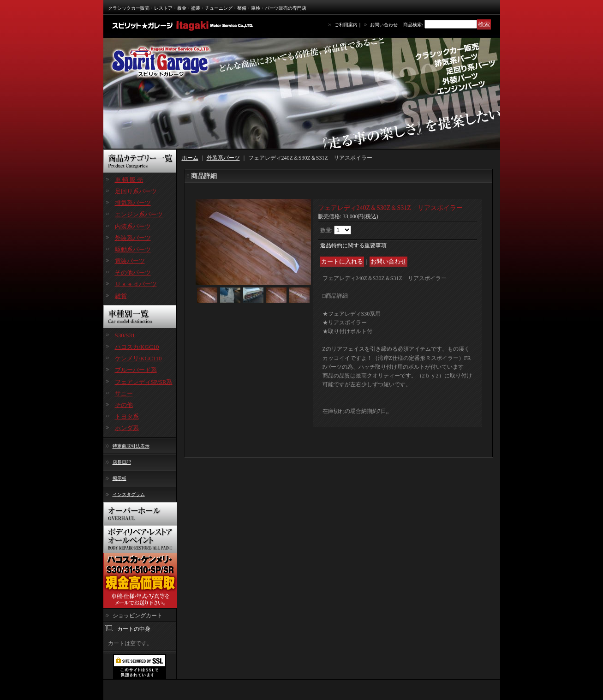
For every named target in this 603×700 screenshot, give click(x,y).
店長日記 (122, 462)
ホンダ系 (127, 428)
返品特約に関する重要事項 (353, 245)
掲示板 (119, 478)
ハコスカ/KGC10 (137, 347)
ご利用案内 (346, 25)
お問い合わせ (384, 25)
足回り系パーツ (136, 191)
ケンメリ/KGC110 (138, 358)
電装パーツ (130, 261)
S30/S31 (125, 335)
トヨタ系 (127, 416)
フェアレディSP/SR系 (144, 382)
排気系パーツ (133, 203)
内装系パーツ (133, 226)
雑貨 (121, 296)
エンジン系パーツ (139, 214)
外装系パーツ (133, 238)
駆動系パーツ (133, 249)
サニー (124, 393)
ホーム (190, 158)
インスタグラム (129, 494)
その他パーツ (133, 272)
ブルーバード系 (136, 370)
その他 (124, 405)
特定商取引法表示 (131, 446)
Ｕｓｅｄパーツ (136, 284)
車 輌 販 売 (129, 180)
